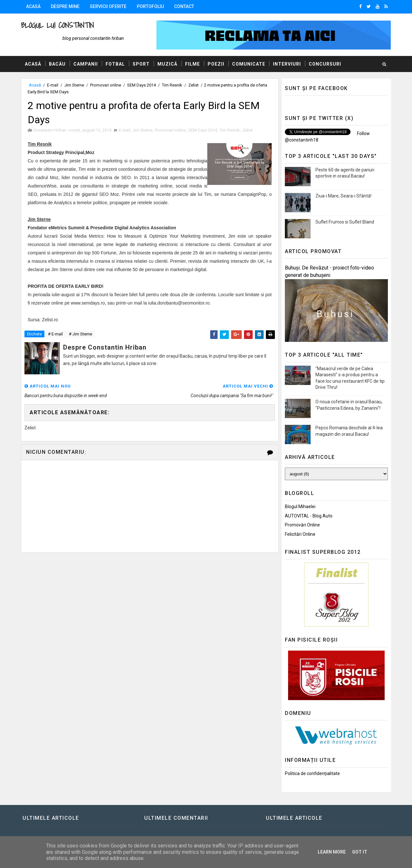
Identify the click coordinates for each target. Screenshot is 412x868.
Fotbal (115, 64)
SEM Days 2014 (141, 85)
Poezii (216, 64)
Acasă (33, 6)
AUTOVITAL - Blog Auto (309, 516)
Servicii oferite (108, 6)
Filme (192, 64)
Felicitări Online (300, 534)
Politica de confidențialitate (312, 773)
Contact (184, 6)
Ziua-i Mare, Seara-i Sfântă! (343, 196)
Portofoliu (150, 6)
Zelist (193, 85)
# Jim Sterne (80, 334)
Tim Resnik (172, 85)
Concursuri (325, 64)
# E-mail (55, 334)
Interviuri (287, 64)
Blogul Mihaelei (300, 507)
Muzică (167, 64)
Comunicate (249, 64)
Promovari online (106, 85)
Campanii (86, 64)
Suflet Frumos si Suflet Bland (345, 222)
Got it (360, 852)
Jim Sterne (74, 85)
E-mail (53, 85)
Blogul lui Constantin (57, 25)
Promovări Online (302, 525)
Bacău (57, 64)
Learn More (332, 852)
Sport (141, 64)
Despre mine (65, 6)
